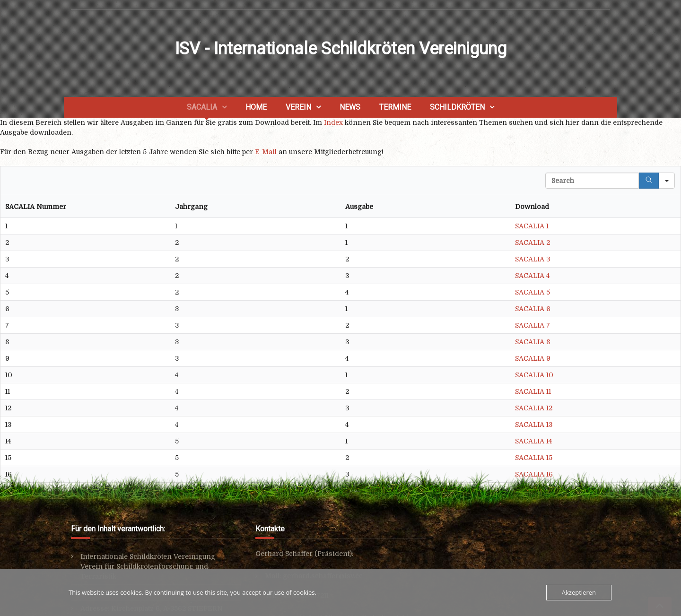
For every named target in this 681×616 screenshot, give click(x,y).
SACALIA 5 (533, 292)
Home (256, 107)
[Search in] (667, 181)
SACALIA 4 (532, 276)
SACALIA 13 (534, 425)
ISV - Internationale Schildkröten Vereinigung (341, 49)
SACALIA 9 (533, 358)
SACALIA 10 (534, 375)
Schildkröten (457, 107)
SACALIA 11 (533, 391)
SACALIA (202, 107)
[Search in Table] (592, 181)
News (350, 107)
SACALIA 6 (533, 309)
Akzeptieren (579, 592)
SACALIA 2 (533, 243)
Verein (298, 107)
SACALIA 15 (534, 458)
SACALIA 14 (533, 441)
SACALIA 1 (532, 226)
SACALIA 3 (533, 259)
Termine (395, 107)
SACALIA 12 (534, 408)
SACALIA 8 (533, 342)
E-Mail (266, 152)
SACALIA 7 (533, 325)
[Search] (649, 181)
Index (333, 122)
